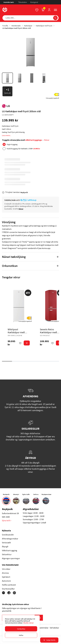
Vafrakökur (54, 628)
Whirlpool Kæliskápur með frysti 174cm (16, 332)
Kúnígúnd (34, 2)
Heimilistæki (9, 2)
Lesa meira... (7, 135)
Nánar (47, 140)
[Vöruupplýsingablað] (52, 98)
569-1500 (6, 517)
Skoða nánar (28, 623)
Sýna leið (7, 520)
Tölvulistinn (23, 2)
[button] (21, 629)
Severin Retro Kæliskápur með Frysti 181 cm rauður (50, 332)
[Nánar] (21, 209)
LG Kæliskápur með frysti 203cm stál (17, 28)
